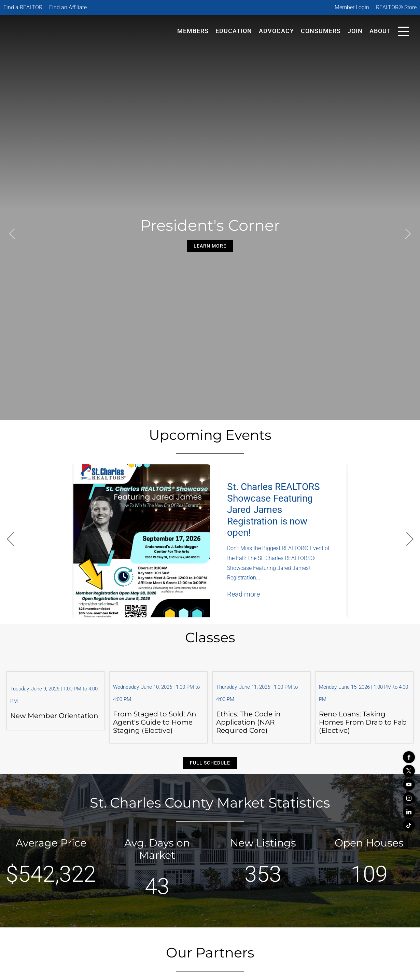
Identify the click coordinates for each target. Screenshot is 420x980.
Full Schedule (210, 763)
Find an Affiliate (68, 7)
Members (193, 31)
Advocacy (276, 31)
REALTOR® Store (396, 7)
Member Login (352, 7)
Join (355, 31)
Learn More (210, 246)
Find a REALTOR (23, 7)
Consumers (321, 31)
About (380, 31)
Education (234, 31)
